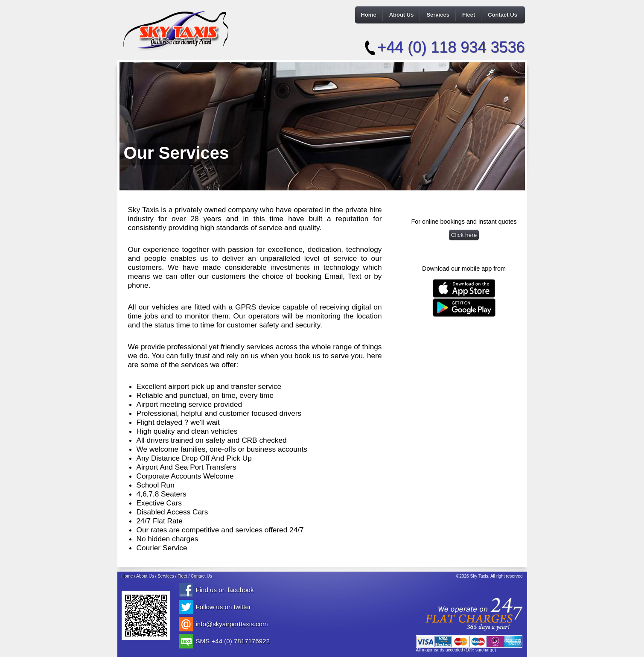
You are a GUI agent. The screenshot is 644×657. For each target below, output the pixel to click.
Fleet (469, 15)
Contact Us (503, 15)
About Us (402, 15)
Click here (464, 235)
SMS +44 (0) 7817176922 (233, 641)
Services (438, 15)
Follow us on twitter (223, 607)
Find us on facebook (225, 590)
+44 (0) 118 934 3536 (451, 47)
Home (369, 15)
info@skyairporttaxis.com (232, 624)
